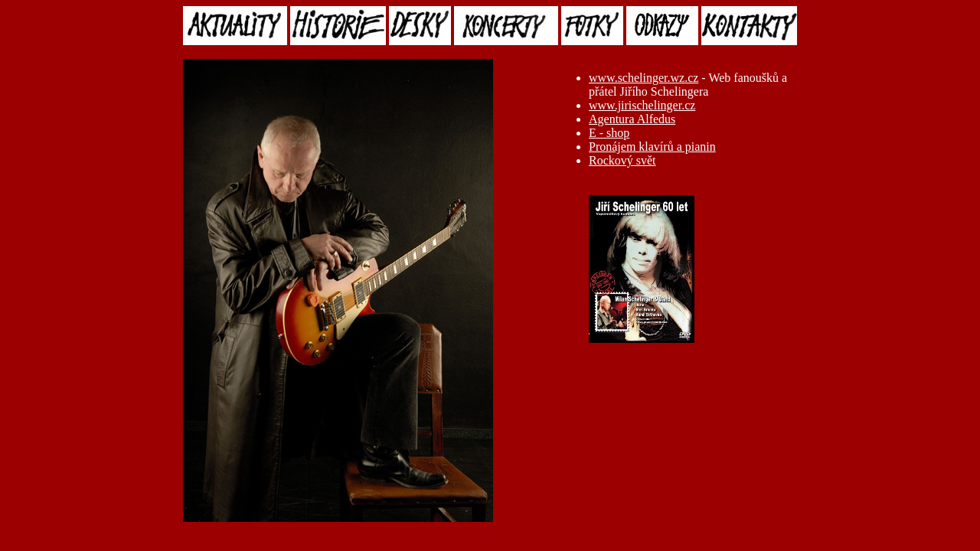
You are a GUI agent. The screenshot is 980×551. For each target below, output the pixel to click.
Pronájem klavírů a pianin (652, 147)
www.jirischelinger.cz (642, 105)
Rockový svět (622, 160)
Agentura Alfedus (632, 119)
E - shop (609, 133)
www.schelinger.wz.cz (644, 78)
